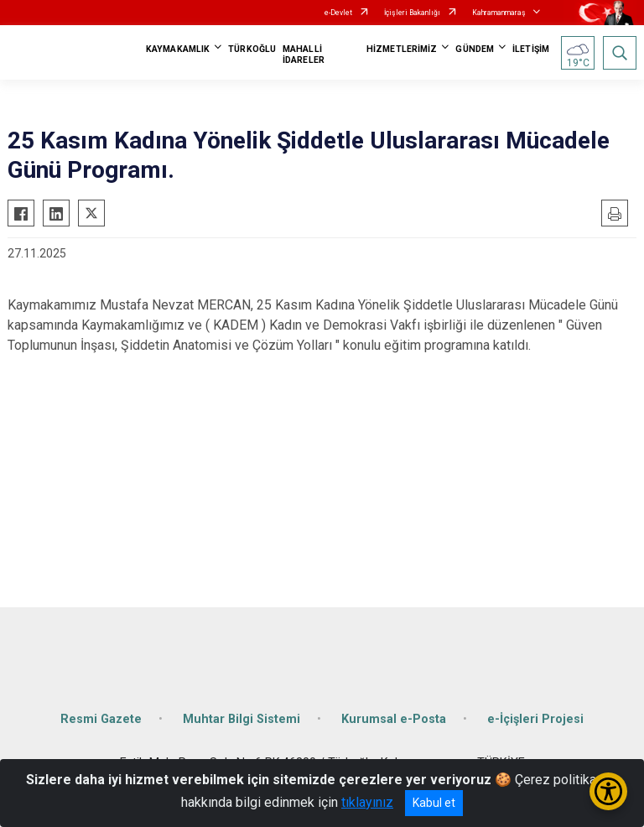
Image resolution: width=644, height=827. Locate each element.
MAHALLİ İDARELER (304, 55)
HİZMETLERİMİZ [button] (402, 49)
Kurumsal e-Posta (394, 719)
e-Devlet (338, 13)
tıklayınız (367, 802)
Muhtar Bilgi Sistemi (241, 719)
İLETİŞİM (531, 49)
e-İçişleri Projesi (535, 719)
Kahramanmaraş (499, 13)
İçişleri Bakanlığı (412, 13)
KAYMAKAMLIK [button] (178, 49)
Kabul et (434, 803)
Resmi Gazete (101, 719)
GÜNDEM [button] (475, 49)
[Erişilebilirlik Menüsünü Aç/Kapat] (608, 791)
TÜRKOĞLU (252, 49)
